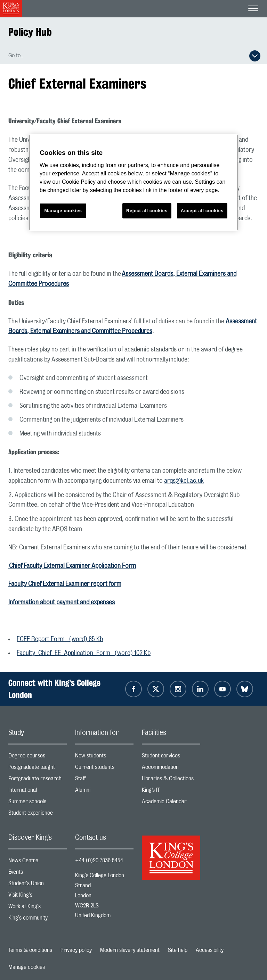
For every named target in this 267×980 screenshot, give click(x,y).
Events (38, 874)
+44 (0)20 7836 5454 (99, 861)
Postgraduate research (38, 780)
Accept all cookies (202, 211)
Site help (178, 950)
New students (104, 757)
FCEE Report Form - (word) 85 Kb (60, 639)
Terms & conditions (30, 950)
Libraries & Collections (171, 780)
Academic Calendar (171, 803)
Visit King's (38, 896)
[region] (133, 182)
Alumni (104, 792)
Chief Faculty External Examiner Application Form (72, 566)
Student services (171, 757)
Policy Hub (30, 32)
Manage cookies (27, 967)
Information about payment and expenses (62, 603)
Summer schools (38, 803)
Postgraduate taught (38, 769)
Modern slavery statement (130, 950)
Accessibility (210, 950)
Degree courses (38, 757)
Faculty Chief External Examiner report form (65, 584)
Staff (104, 780)
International (38, 792)
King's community (38, 919)
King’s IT (171, 792)
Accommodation (171, 769)
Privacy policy (76, 950)
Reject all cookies (147, 211)
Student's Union (38, 885)
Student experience (38, 815)
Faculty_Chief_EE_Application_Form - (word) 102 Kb (84, 653)
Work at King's (38, 908)
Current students (104, 769)
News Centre (38, 862)
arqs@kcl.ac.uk (184, 481)
